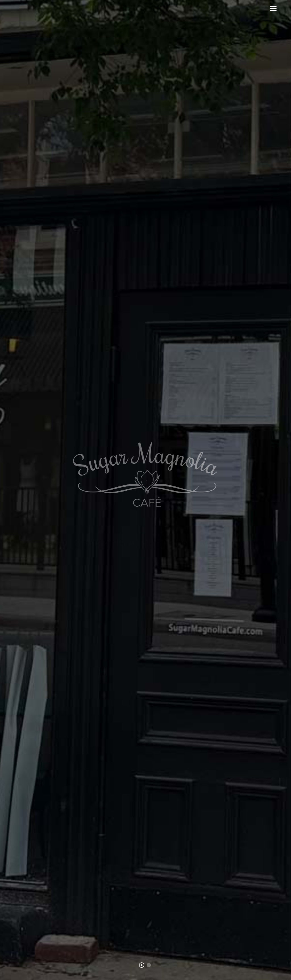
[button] (273, 9)
